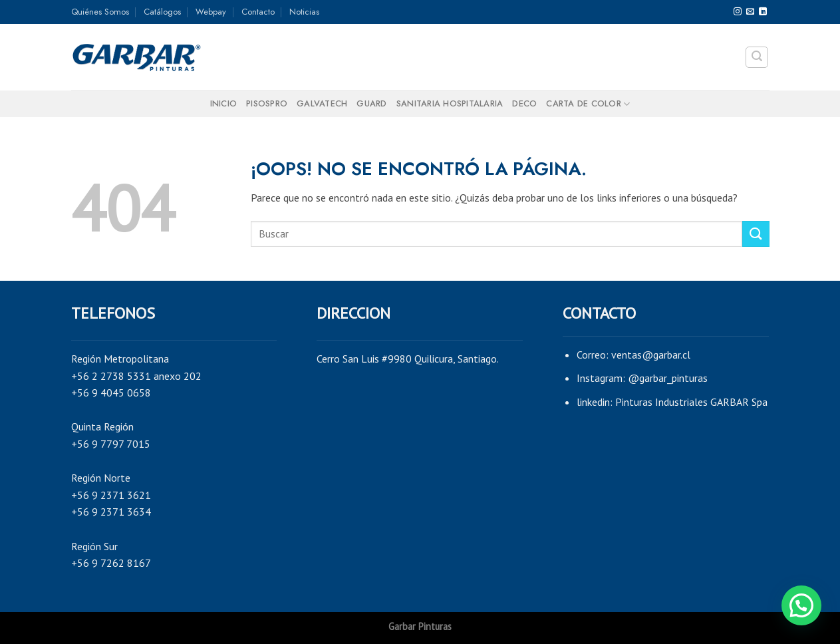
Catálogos (162, 12)
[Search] (757, 57)
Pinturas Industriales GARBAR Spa (691, 402)
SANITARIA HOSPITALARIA (450, 103)
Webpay (211, 12)
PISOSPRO (267, 103)
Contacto (258, 12)
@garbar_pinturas (668, 378)
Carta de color (588, 104)
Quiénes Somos (100, 12)
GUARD (371, 103)
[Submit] (756, 234)
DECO (524, 103)
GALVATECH (322, 103)
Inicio (224, 103)
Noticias (304, 12)
